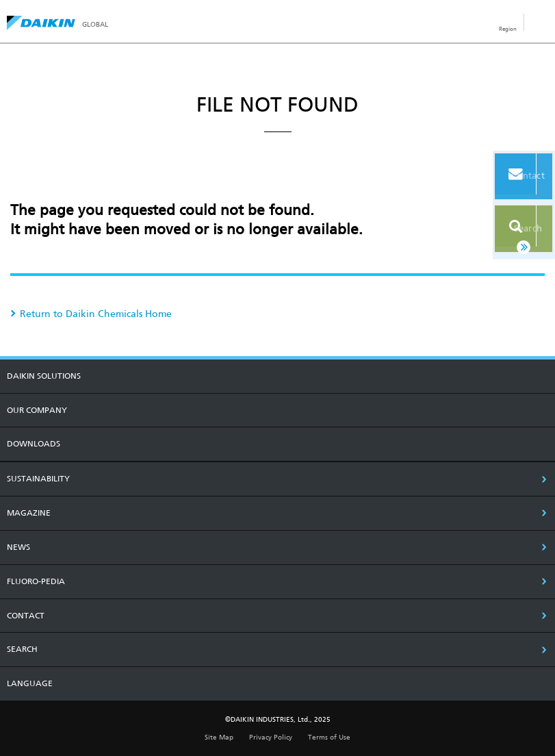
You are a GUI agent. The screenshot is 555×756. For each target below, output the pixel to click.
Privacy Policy (271, 737)
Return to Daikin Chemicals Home (96, 314)
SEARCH (22, 649)
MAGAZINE (29, 513)
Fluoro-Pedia (36, 581)
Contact (509, 177)
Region (508, 29)
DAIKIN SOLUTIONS (44, 376)
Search (509, 224)
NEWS (18, 547)
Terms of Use (329, 737)
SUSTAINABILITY (38, 479)
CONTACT (26, 616)
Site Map (219, 737)
